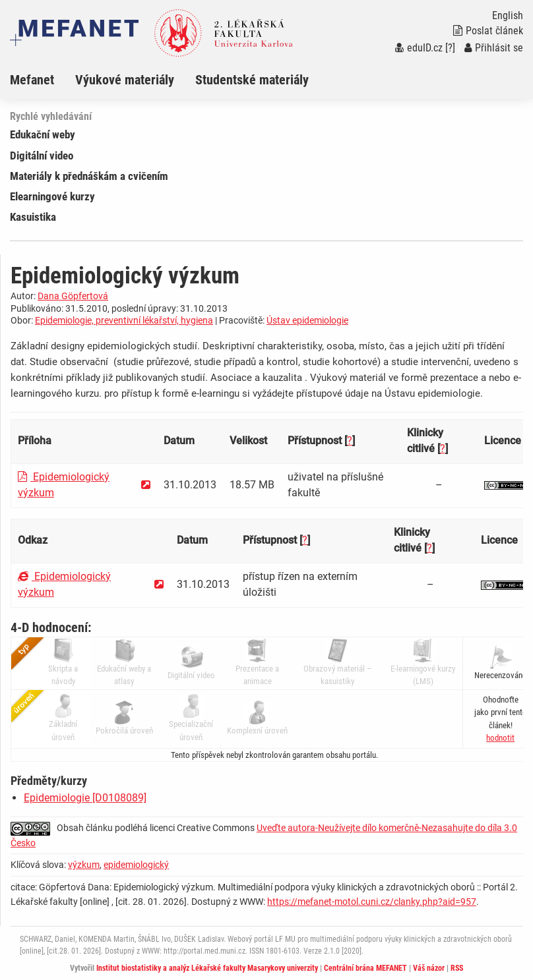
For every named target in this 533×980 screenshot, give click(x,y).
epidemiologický (136, 865)
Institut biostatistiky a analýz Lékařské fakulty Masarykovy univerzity (207, 968)
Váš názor (429, 968)
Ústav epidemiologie (307, 320)
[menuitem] (43, 80)
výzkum (84, 865)
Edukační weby (43, 134)
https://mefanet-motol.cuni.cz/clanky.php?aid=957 (372, 902)
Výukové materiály (125, 80)
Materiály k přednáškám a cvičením (89, 176)
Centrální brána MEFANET (365, 968)
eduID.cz (419, 48)
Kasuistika (33, 217)
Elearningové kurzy (52, 196)
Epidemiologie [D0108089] (85, 798)
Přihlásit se (494, 48)
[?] (450, 48)
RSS (457, 968)
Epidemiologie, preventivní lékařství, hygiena (124, 320)
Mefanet (32, 80)
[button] (500, 738)
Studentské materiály (252, 80)
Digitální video (42, 156)
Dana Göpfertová (73, 296)
